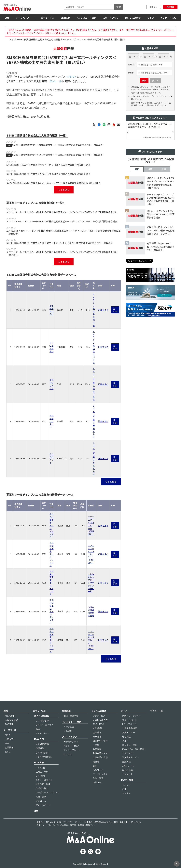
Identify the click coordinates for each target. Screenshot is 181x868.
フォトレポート (130, 720)
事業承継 (65, 18)
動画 (38, 729)
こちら (93, 30)
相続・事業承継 (71, 716)
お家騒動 (97, 749)
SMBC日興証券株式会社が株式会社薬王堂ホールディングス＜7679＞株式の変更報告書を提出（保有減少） (61, 243)
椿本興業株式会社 (51, 310)
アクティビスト (100, 716)
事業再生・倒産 (100, 741)
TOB (7, 743)
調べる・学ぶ (48, 18)
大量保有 (9, 739)
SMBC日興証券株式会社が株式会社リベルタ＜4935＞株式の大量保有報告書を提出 (48, 165)
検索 (118, 7)
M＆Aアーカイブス (45, 725)
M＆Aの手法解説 (44, 757)
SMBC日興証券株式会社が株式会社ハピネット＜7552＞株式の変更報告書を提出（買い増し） (54, 183)
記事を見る (103, 310)
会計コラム (41, 801)
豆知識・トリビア (131, 757)
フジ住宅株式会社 (51, 347)
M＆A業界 (97, 728)
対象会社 (132, 65)
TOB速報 (9, 724)
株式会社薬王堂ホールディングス (51, 525)
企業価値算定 (42, 788)
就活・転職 (127, 770)
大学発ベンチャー (72, 742)
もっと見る (64, 190)
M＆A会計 (40, 776)
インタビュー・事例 (86, 18)
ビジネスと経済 (133, 18)
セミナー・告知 (168, 18)
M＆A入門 (39, 739)
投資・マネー (129, 732)
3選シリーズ (128, 766)
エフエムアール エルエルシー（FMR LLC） (91, 526)
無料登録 (170, 7)
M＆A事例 (68, 731)
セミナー (126, 793)
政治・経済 (98, 778)
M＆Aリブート (42, 733)
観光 (95, 766)
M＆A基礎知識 (42, 744)
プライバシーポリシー (73, 822)
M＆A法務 (40, 768)
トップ (13, 39)
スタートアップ (111, 18)
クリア (155, 80)
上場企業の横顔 (100, 757)
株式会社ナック (51, 458)
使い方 (8, 752)
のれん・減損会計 (44, 780)
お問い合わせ (135, 822)
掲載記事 (124, 822)
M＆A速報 (10, 716)
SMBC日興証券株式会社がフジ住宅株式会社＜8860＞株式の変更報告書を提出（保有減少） (59, 155)
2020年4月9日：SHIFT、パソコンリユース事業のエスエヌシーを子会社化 (150, 125)
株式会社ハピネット (51, 421)
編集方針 (40, 822)
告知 (124, 789)
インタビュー (70, 727)
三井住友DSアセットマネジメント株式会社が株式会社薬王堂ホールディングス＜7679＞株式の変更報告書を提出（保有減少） (63, 232)
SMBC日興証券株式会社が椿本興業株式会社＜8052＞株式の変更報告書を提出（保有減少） (59, 145)
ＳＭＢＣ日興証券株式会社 (94, 310)
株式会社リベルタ (51, 384)
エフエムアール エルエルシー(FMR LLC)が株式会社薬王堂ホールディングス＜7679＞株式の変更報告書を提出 (62, 212)
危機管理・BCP (100, 753)
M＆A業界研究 (42, 721)
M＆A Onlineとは (54, 822)
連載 (36, 811)
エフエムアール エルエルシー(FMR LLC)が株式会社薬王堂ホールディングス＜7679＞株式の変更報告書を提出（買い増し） (62, 254)
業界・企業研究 (42, 716)
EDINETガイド (129, 724)
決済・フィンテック (132, 716)
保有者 (131, 73)
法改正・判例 (42, 772)
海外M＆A (97, 782)
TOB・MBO (98, 724)
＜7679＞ (71, 77)
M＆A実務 (39, 762)
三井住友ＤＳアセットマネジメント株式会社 (91, 583)
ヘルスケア (98, 770)
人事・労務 (41, 797)
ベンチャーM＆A (71, 746)
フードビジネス (100, 774)
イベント (126, 785)
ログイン (154, 7)
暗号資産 (126, 737)
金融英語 (126, 762)
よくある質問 (42, 753)
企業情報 (9, 747)
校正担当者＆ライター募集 (106, 822)
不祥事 (96, 745)
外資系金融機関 (130, 728)
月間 (163, 169)
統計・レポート (43, 805)
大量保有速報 (11, 720)
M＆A (8, 735)
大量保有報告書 (100, 720)
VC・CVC (68, 754)
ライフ (150, 18)
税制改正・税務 (43, 784)
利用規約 (88, 822)
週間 (150, 169)
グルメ (125, 741)
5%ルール (56, 81)
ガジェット (127, 774)
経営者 (96, 762)
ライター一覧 (156, 711)
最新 (137, 169)
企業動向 (97, 732)
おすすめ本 (127, 753)
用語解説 (40, 748)
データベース (23, 18)
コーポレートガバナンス (47, 792)
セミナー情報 (127, 780)
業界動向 (97, 737)
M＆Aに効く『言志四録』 (134, 749)
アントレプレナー (72, 750)
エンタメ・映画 (130, 745)
